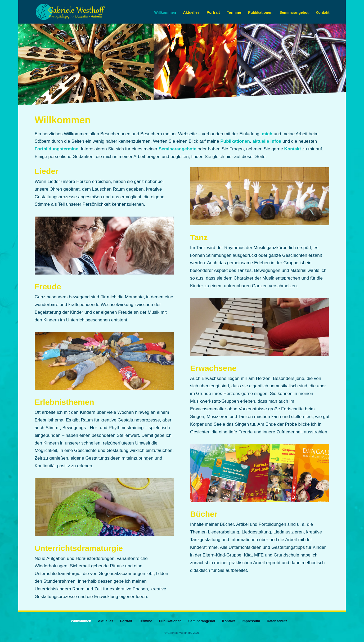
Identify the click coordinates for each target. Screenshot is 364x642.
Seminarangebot (294, 13)
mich (267, 134)
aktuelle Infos (267, 141)
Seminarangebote (177, 149)
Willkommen (165, 13)
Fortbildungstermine (57, 149)
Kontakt (322, 13)
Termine (234, 13)
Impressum (251, 621)
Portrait (213, 13)
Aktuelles (191, 13)
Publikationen (260, 13)
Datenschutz (277, 621)
